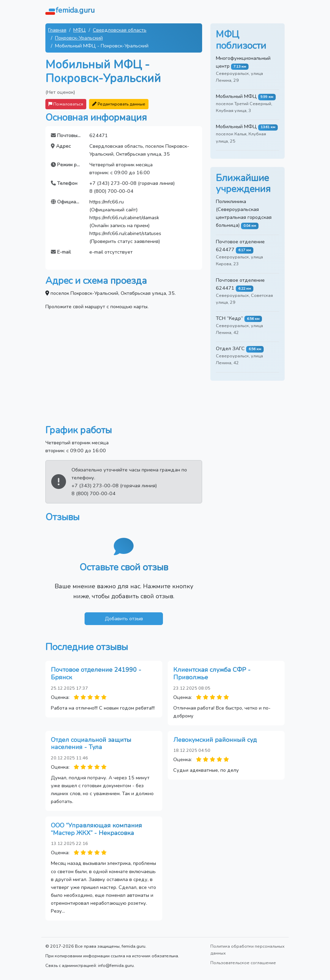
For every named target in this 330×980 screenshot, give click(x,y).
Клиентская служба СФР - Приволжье (212, 673)
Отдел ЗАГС (230, 348)
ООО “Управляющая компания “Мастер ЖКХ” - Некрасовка (96, 829)
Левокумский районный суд (215, 740)
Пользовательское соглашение (243, 963)
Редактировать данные (119, 104)
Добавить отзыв (124, 619)
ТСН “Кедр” (229, 318)
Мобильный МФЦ (236, 96)
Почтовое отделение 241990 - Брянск (96, 673)
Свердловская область (120, 30)
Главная (57, 30)
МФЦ (80, 30)
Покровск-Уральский (79, 38)
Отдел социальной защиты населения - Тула (91, 744)
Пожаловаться (66, 104)
